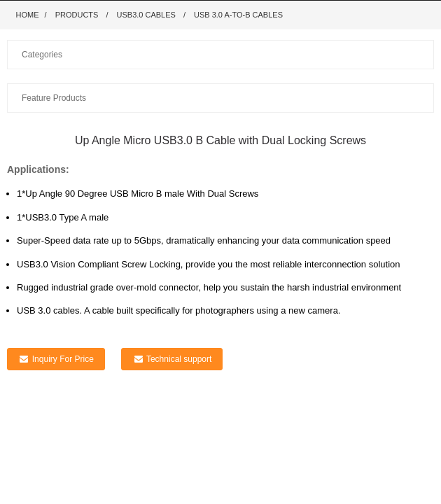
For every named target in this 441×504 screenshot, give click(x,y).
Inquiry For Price (63, 359)
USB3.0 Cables (146, 15)
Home (28, 15)
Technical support (179, 359)
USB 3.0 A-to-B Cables (238, 15)
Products (77, 15)
